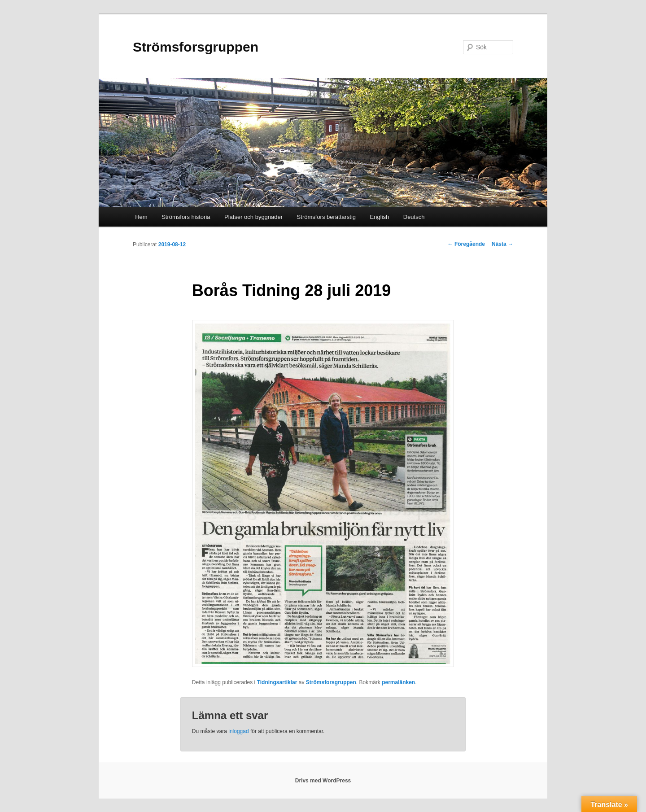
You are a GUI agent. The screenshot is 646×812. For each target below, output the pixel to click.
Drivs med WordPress (323, 781)
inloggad (238, 731)
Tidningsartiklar (277, 682)
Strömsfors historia (186, 217)
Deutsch (414, 217)
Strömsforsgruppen (196, 47)
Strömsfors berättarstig (327, 217)
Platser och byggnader (253, 217)
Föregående (466, 244)
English (380, 217)
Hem (141, 217)
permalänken (398, 682)
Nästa (502, 244)
